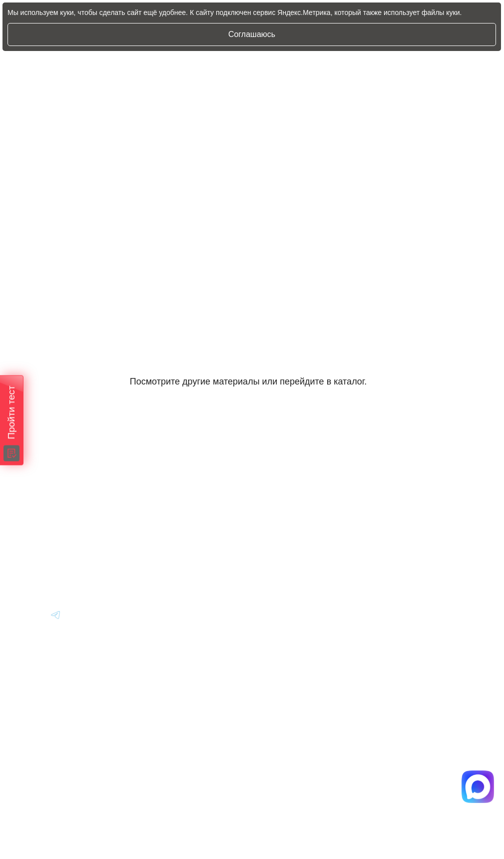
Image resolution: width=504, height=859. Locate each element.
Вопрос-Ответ (401, 506)
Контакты (393, 561)
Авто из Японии (272, 506)
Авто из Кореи (269, 479)
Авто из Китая (268, 534)
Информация (400, 479)
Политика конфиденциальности (287, 768)
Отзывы (389, 534)
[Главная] (40, 478)
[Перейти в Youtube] (32, 614)
